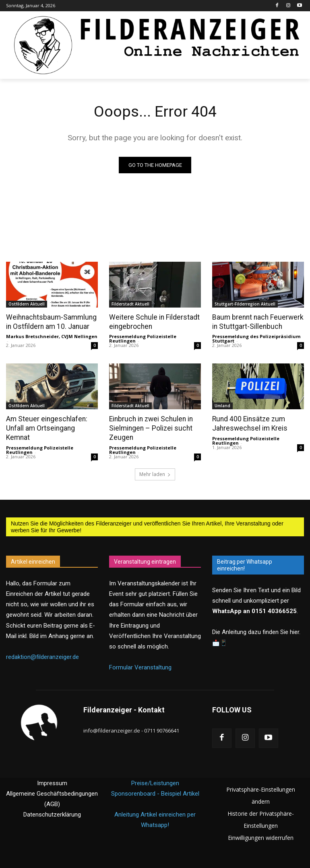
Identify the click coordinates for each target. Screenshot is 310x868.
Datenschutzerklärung (52, 814)
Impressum (52, 782)
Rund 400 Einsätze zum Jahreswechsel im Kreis (248, 423)
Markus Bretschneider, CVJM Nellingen (52, 336)
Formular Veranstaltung (140, 666)
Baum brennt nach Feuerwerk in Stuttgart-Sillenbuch (256, 322)
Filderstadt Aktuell (130, 304)
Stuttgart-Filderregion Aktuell (245, 304)
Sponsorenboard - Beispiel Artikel (155, 793)
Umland (222, 406)
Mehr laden (155, 473)
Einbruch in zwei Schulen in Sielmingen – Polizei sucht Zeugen (149, 428)
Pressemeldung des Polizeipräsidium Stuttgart (256, 339)
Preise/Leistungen (155, 782)
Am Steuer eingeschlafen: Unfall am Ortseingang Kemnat (45, 428)
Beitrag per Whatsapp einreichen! (245, 564)
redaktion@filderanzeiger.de (42, 655)
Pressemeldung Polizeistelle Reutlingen (143, 339)
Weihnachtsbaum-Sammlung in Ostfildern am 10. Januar (50, 322)
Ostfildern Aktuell (27, 304)
